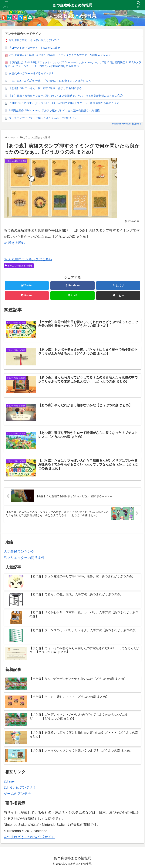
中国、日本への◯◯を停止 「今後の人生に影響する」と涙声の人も (50, 81)
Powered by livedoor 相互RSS (126, 124)
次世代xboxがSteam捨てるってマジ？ (31, 73)
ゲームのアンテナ (17, 794)
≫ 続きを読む (14, 243)
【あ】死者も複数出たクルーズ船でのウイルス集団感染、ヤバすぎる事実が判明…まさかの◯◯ (66, 96)
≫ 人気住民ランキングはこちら (28, 259)
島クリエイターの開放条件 (24, 558)
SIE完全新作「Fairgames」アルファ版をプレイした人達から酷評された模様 (54, 110)
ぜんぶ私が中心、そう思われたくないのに (34, 40)
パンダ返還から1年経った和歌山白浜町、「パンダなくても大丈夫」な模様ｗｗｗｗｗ (60, 55)
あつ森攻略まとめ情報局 (73, 5)
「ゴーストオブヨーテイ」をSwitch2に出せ (35, 48)
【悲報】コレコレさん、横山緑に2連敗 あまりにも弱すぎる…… (48, 88)
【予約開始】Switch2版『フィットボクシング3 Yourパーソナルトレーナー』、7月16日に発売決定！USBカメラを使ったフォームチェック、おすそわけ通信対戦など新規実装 (73, 64)
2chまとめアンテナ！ (20, 788)
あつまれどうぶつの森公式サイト (29, 837)
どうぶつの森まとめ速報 (19, 266)
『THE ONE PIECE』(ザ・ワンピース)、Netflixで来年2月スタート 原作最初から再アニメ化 (64, 103)
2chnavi (10, 782)
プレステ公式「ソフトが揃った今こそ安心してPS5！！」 (43, 118)
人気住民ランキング (19, 552)
